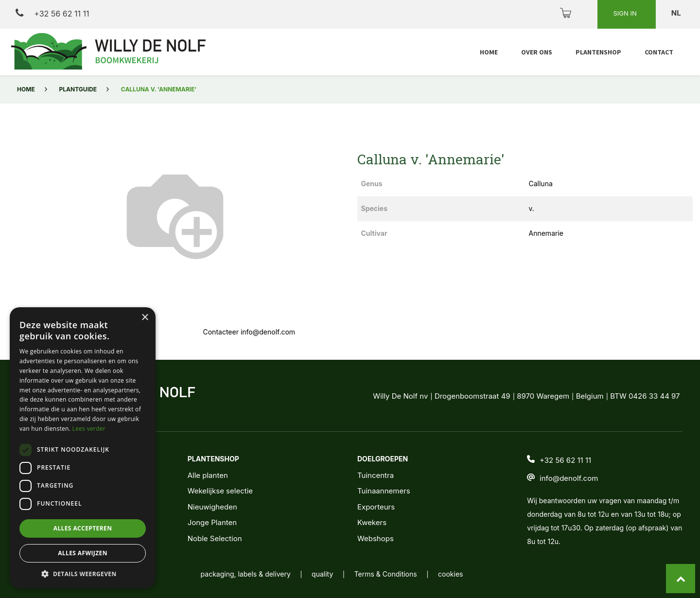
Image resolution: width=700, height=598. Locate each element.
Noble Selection (215, 538)
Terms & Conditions (386, 574)
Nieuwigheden (212, 507)
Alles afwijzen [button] (83, 553)
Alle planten (208, 475)
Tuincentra (376, 475)
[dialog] (83, 448)
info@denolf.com (569, 478)
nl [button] (677, 13)
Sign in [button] (626, 13)
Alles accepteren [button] (83, 528)
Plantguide (78, 89)
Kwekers (372, 522)
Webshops (376, 538)
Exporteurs (376, 507)
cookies (450, 574)
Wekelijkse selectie (220, 491)
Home (26, 89)
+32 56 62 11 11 (52, 13)
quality (322, 574)
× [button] (145, 318)
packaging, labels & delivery (246, 574)
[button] (83, 574)
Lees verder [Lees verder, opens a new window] (89, 429)
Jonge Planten (212, 522)
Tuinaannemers (384, 491)
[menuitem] (489, 52)
